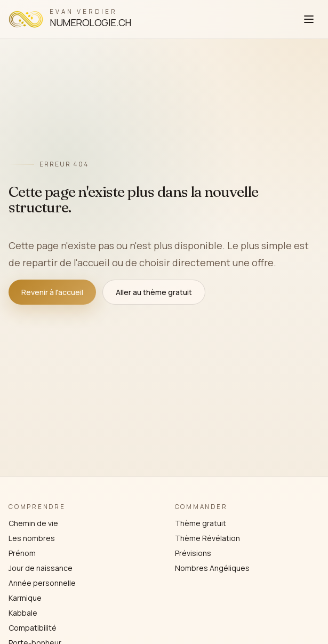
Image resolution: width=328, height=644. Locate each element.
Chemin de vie (33, 523)
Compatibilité (33, 628)
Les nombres (32, 538)
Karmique (25, 598)
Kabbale (23, 613)
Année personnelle (42, 583)
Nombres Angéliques (212, 568)
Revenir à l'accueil (52, 292)
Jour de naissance (41, 568)
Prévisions (193, 553)
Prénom (22, 553)
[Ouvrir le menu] (309, 19)
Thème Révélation (207, 538)
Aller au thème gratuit (154, 292)
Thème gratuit (201, 523)
